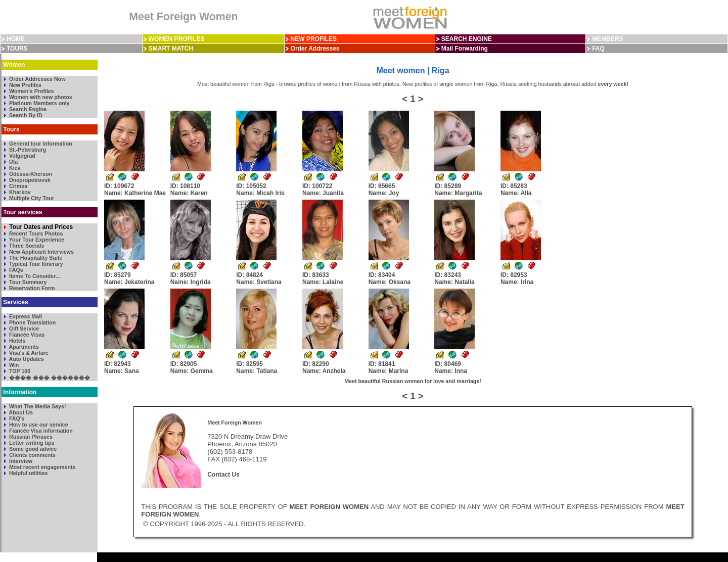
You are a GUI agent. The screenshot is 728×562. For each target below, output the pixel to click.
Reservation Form (31, 288)
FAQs (15, 270)
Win (13, 365)
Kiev (14, 168)
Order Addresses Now (37, 79)
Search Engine (27, 109)
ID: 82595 (257, 367)
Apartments (23, 347)
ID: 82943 (122, 367)
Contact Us (223, 475)
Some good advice (32, 449)
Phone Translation (32, 322)
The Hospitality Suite (35, 258)
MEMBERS (607, 39)
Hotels (17, 341)
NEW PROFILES (314, 39)
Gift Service (23, 329)
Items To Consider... (34, 276)
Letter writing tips (31, 443)
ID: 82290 (324, 367)
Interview (20, 461)
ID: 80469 (451, 367)
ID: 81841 (389, 367)
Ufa (13, 162)
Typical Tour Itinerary (35, 264)
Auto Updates (26, 359)
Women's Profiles (31, 91)
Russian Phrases (30, 437)
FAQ (598, 49)
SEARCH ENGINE (467, 39)
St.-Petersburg (27, 150)
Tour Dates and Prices (40, 227)
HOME (16, 39)
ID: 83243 (454, 278)
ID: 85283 (516, 190)
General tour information (40, 144)
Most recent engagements (41, 467)
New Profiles (25, 85)
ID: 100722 (323, 190)
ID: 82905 (192, 367)
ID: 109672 (135, 190)
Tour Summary (27, 282)
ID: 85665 (384, 190)
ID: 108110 (189, 190)
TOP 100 (19, 371)
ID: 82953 (517, 278)
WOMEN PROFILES (177, 39)
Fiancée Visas (26, 335)
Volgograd (21, 156)
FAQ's (16, 418)
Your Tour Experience (36, 240)
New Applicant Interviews (41, 252)
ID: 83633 (323, 278)
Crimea (17, 186)
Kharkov (19, 192)
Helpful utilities (28, 473)
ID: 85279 (129, 278)
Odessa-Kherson (30, 174)
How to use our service (38, 425)
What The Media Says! (37, 406)
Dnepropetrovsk (29, 180)
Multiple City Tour (31, 198)
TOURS (17, 49)
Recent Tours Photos (35, 233)
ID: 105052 (260, 190)
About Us (20, 412)
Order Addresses (315, 49)
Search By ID (25, 115)
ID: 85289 (458, 190)
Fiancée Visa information (40, 431)
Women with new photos (40, 97)
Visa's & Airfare (28, 353)
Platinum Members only (39, 103)
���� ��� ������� (49, 378)
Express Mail (25, 316)
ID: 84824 (259, 278)
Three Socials (26, 246)
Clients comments (32, 455)
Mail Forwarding (465, 49)
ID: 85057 (191, 278)
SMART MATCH (171, 49)
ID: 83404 (390, 278)
